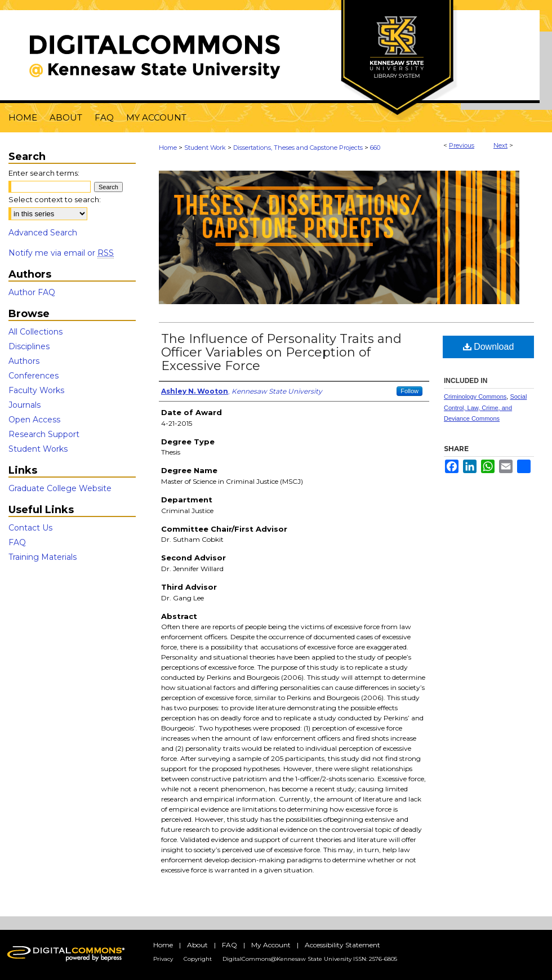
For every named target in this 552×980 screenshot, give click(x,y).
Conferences (34, 376)
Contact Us (30, 528)
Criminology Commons (475, 397)
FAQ (17, 542)
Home (168, 148)
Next (500, 145)
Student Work (205, 148)
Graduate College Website (60, 488)
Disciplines (29, 346)
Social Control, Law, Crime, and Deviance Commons (485, 408)
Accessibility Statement (342, 945)
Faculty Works (36, 390)
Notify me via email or (61, 253)
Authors (24, 361)
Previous (462, 145)
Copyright (198, 959)
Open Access (34, 420)
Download (489, 347)
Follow (409, 391)
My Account (271, 945)
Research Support (44, 434)
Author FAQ (32, 292)
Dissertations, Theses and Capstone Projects (298, 148)
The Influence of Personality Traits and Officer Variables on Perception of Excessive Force (281, 352)
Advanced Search (43, 233)
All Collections (35, 332)
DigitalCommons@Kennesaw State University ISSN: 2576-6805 (310, 959)
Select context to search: (55, 199)
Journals (25, 405)
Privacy (163, 959)
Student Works (38, 449)
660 (375, 148)
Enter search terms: (44, 173)
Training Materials (43, 557)
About (197, 945)
